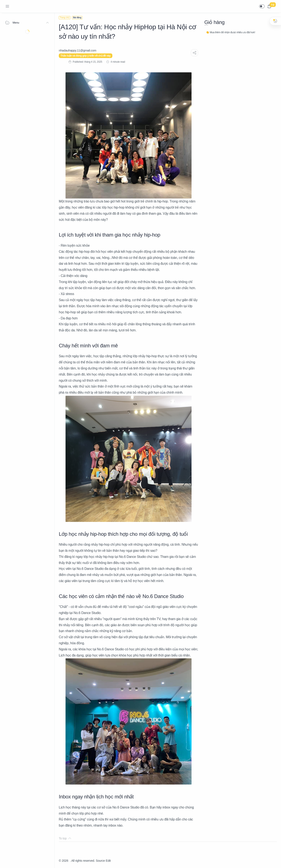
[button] (262, 6)
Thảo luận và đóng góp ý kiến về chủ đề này (86, 56)
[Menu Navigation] (7, 6)
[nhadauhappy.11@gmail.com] (77, 50)
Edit (108, 861)
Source (100, 861)
